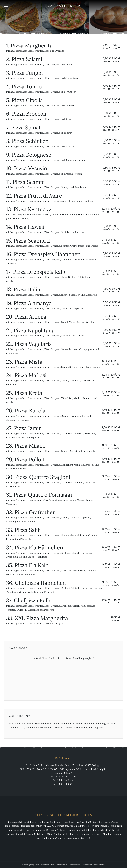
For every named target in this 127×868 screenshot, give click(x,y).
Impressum (75, 865)
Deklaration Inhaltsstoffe (93, 865)
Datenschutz (62, 865)
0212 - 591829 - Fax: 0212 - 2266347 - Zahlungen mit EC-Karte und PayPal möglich (63, 769)
